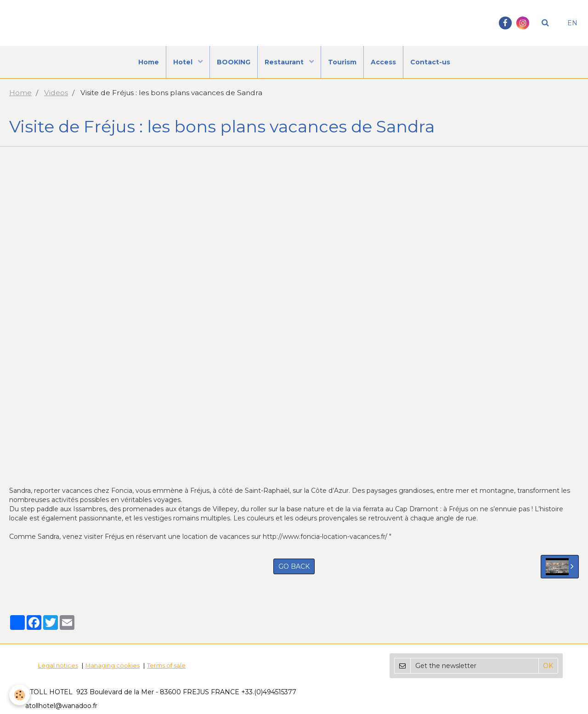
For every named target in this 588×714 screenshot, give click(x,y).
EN (572, 23)
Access (383, 62)
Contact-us (430, 62)
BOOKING (234, 62)
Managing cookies (113, 665)
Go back (294, 566)
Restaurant (285, 62)
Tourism (342, 62)
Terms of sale (166, 665)
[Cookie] (20, 695)
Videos (56, 93)
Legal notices (58, 665)
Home (149, 62)
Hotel (184, 62)
